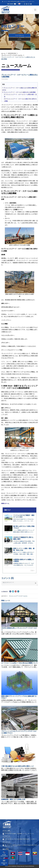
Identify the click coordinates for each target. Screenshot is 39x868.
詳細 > (33, 571)
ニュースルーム (19, 35)
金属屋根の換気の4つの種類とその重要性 (23, 560)
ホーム (3, 53)
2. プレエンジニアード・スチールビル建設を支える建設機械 (19, 92)
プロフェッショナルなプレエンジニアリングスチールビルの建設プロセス (19, 732)
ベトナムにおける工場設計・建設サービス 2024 (24, 516)
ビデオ (19, 39)
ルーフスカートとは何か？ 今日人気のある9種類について (19, 663)
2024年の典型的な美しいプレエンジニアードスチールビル (19, 629)
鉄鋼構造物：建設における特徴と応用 (13, 799)
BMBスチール (5, 503)
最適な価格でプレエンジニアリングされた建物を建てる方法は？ (19, 697)
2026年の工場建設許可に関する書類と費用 (23, 538)
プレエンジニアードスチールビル (12, 55)
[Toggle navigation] (35, 10)
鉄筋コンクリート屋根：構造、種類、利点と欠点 (24, 549)
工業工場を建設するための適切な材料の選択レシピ (17, 766)
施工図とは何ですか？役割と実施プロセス (24, 527)
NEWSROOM (12, 53)
